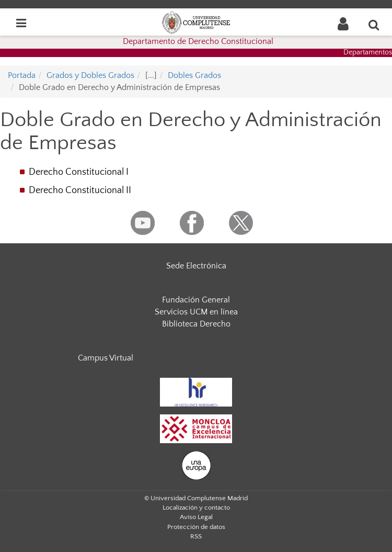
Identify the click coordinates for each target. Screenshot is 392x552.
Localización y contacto (196, 508)
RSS (196, 536)
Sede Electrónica (196, 266)
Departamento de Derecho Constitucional (198, 41)
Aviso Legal (196, 517)
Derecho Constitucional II (80, 190)
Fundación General (196, 300)
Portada (22, 75)
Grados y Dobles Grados (90, 75)
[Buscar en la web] (374, 25)
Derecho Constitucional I (79, 172)
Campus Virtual (106, 358)
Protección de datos (196, 527)
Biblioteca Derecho (196, 324)
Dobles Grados (194, 75)
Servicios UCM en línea (196, 312)
